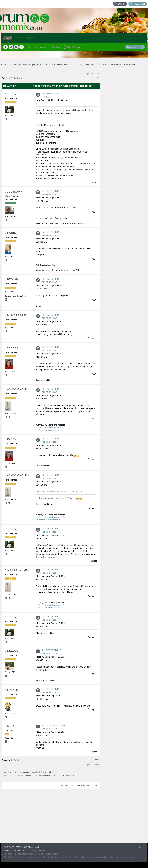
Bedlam (13, 279)
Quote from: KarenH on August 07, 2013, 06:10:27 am (60, 492)
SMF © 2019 (21, 847)
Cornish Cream (101, 65)
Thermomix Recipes (37, 47)
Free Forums (20, 850)
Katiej (12, 233)
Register (139, 4)
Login (121, 4)
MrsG (11, 726)
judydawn (90, 65)
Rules (68, 47)
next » (98, 74)
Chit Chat (56, 47)
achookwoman (18, 389)
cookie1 (82, 65)
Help (78, 47)
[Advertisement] (124, 116)
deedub (13, 651)
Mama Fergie (17, 315)
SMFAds (8, 850)
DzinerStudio (43, 850)
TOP (140, 848)
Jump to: (65, 786)
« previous (90, 74)
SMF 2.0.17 (9, 847)
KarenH (13, 348)
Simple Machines (35, 847)
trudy (12, 94)
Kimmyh (13, 690)
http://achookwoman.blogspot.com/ (50, 427)
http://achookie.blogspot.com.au (48, 430)
